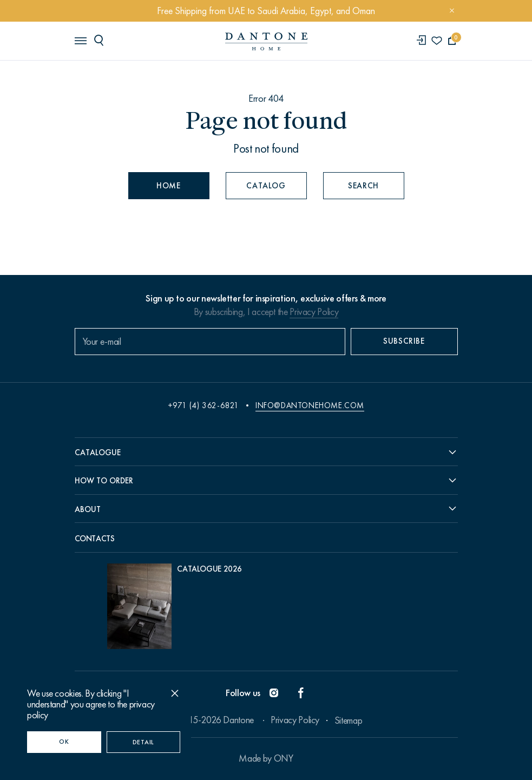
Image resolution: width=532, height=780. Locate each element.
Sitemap (348, 720)
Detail (143, 742)
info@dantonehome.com (310, 405)
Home (168, 186)
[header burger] (80, 40)
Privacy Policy (314, 312)
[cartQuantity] (452, 41)
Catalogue (98, 453)
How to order (104, 481)
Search (363, 186)
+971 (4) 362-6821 (203, 405)
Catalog (266, 186)
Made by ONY (266, 758)
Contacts (95, 539)
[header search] (101, 40)
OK (64, 742)
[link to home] (266, 41)
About (88, 509)
